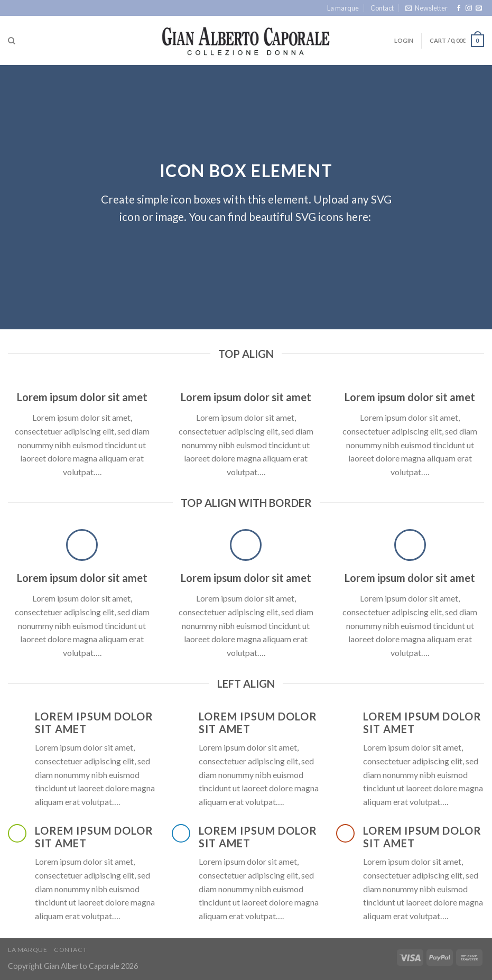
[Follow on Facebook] (459, 8)
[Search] (11, 41)
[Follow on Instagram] (469, 8)
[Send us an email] (479, 8)
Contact (382, 8)
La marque (343, 8)
